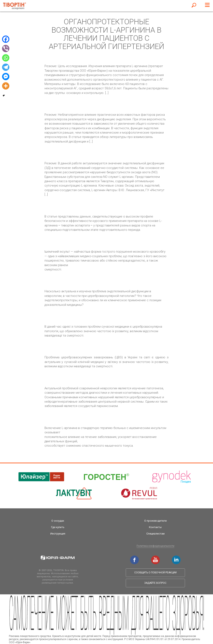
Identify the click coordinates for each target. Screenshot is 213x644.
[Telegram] (6, 67)
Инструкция (58, 534)
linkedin (176, 558)
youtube (155, 558)
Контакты (155, 527)
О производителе (155, 521)
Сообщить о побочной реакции (155, 573)
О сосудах (58, 521)
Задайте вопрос (155, 583)
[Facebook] (6, 39)
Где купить (58, 527)
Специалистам (155, 534)
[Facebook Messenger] (6, 77)
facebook (134, 558)
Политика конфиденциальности (155, 546)
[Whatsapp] (6, 58)
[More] (6, 86)
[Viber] (6, 49)
